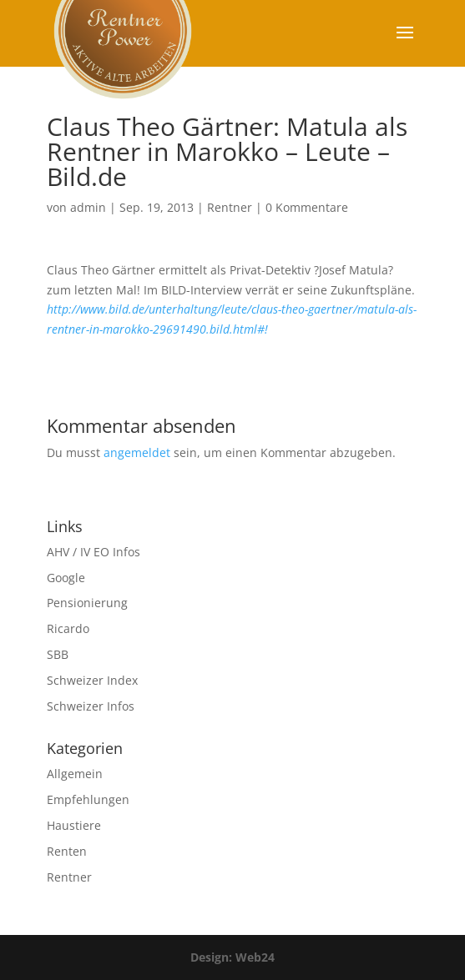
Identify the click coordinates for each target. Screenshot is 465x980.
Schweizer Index (92, 680)
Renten (67, 851)
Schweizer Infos (91, 706)
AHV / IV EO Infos (94, 552)
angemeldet (137, 452)
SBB (58, 654)
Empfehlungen (88, 799)
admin (88, 207)
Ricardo (68, 628)
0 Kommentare (307, 207)
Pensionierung (87, 603)
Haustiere (74, 825)
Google (66, 578)
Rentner (230, 207)
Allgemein (75, 774)
